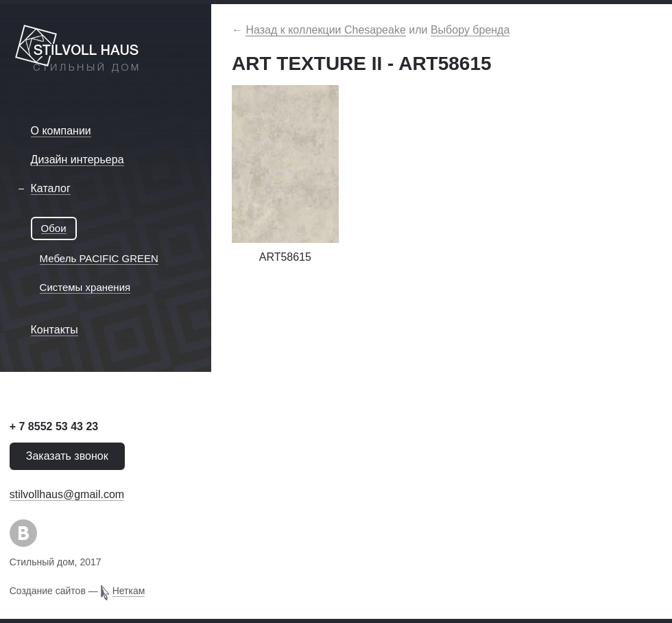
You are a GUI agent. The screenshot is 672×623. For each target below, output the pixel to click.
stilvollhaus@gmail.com (67, 494)
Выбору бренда (470, 30)
